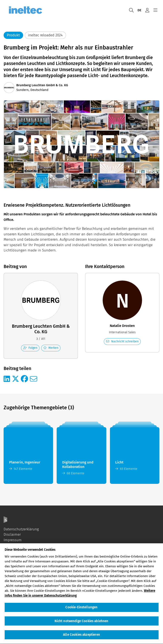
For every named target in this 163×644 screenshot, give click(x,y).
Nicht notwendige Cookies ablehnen (81, 623)
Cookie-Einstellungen (81, 610)
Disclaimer (12, 535)
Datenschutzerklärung (21, 529)
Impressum (13, 540)
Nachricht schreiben (122, 341)
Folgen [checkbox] (30, 348)
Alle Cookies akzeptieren (81, 637)
